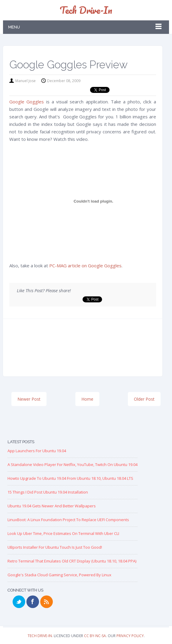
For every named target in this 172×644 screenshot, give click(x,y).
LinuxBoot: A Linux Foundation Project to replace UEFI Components (68, 520)
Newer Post (29, 399)
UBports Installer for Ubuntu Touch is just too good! (55, 547)
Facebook (33, 602)
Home (87, 399)
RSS (47, 602)
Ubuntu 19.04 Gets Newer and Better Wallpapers (52, 506)
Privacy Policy (130, 636)
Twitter (19, 602)
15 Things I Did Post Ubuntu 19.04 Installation (48, 492)
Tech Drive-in (86, 10)
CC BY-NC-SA (95, 636)
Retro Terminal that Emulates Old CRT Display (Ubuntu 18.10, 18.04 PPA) (72, 561)
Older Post (144, 399)
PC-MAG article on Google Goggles (85, 266)
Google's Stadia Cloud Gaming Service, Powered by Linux (59, 575)
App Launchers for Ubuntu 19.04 (37, 451)
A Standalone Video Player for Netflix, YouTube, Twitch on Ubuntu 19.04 (72, 464)
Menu (14, 27)
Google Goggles (27, 102)
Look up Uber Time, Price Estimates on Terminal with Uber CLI (63, 533)
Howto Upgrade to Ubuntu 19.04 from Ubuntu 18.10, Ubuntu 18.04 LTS (70, 478)
